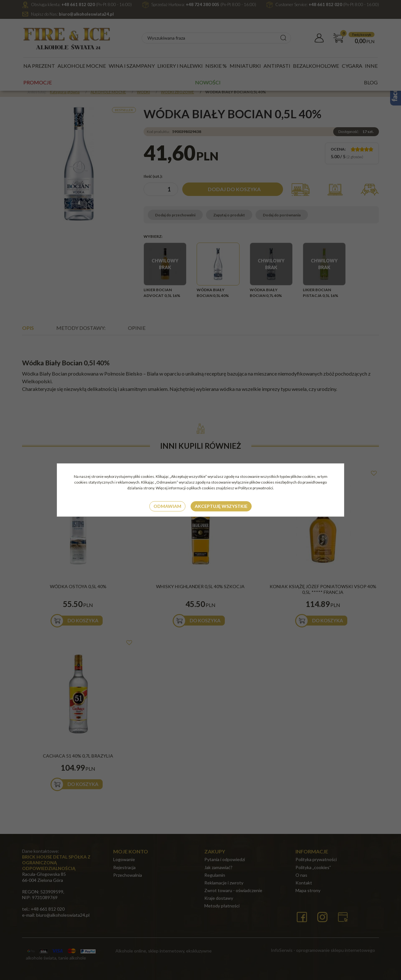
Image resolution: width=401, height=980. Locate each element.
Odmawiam (167, 506)
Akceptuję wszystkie (221, 506)
